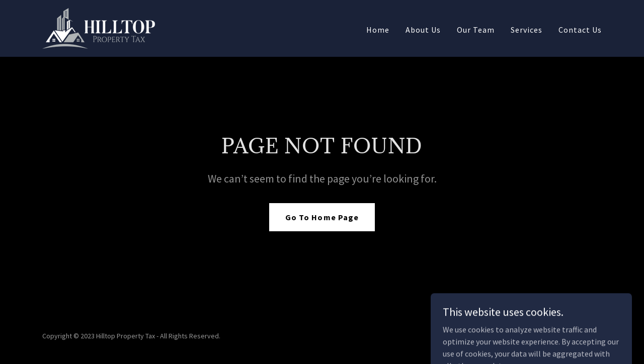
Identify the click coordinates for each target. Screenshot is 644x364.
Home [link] (378, 30)
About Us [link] (423, 30)
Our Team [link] (476, 30)
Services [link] (527, 30)
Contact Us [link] (580, 30)
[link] (99, 27)
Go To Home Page (322, 217)
